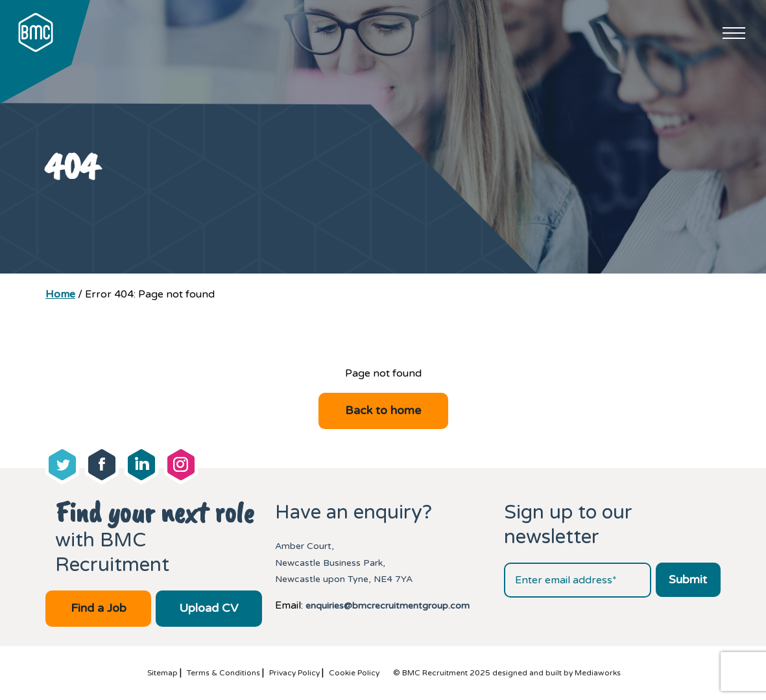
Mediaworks (598, 673)
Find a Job (99, 608)
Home (60, 294)
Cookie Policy (354, 673)
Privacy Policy (294, 673)
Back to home (383, 410)
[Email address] (578, 580)
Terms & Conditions (223, 673)
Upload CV (209, 608)
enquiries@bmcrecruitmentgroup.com (388, 606)
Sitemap (162, 673)
